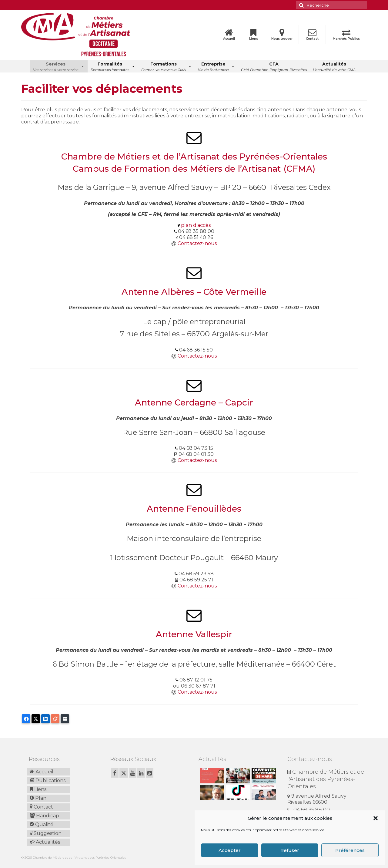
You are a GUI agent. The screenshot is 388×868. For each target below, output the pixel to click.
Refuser (290, 850)
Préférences (350, 850)
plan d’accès (196, 225)
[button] (376, 818)
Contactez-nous (197, 243)
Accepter (230, 850)
